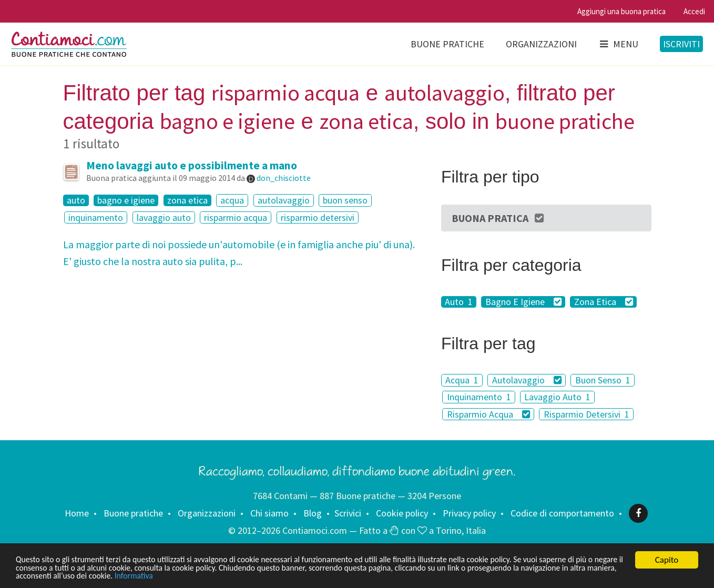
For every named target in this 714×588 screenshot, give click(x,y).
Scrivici (348, 513)
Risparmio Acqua (489, 414)
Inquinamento (479, 397)
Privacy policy (469, 513)
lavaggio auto (164, 217)
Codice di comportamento (562, 513)
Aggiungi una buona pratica (621, 11)
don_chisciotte (284, 178)
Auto (459, 302)
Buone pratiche (447, 44)
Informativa (250, 576)
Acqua (462, 380)
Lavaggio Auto (557, 397)
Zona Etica (604, 302)
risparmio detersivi (318, 217)
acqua (232, 200)
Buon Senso (603, 380)
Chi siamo (269, 513)
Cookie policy (402, 513)
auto (76, 200)
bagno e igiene (126, 200)
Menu (618, 44)
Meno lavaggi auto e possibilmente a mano (192, 165)
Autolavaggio (527, 380)
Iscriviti (681, 44)
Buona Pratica (498, 218)
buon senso (345, 200)
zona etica (187, 200)
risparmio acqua (236, 217)
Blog (313, 513)
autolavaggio (284, 200)
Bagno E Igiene (524, 302)
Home (77, 513)
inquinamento (96, 217)
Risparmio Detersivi (586, 414)
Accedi (694, 11)
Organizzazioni (541, 44)
